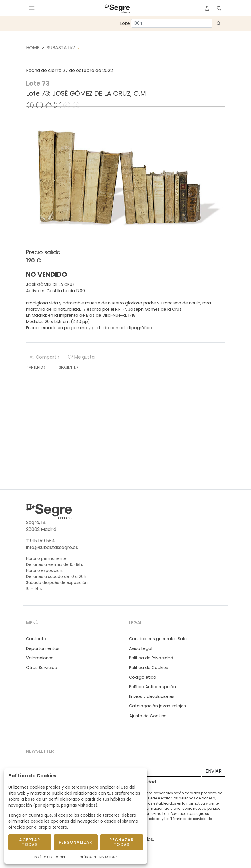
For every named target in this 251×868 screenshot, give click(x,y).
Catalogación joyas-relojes (157, 706)
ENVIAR (214, 771)
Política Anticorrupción (152, 687)
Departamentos (43, 648)
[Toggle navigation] (32, 8)
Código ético (143, 677)
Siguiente (69, 367)
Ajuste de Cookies (148, 716)
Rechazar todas (122, 842)
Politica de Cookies (149, 668)
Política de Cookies (51, 857)
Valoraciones (40, 658)
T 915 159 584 (40, 541)
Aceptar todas (30, 842)
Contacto (36, 639)
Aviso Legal (141, 648)
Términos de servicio (188, 819)
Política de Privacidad (97, 857)
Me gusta (81, 357)
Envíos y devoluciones (152, 696)
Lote (125, 23)
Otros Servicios (41, 668)
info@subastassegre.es (52, 547)
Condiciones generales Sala (158, 639)
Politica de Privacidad (151, 658)
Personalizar (76, 842)
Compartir (45, 357)
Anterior (36, 367)
